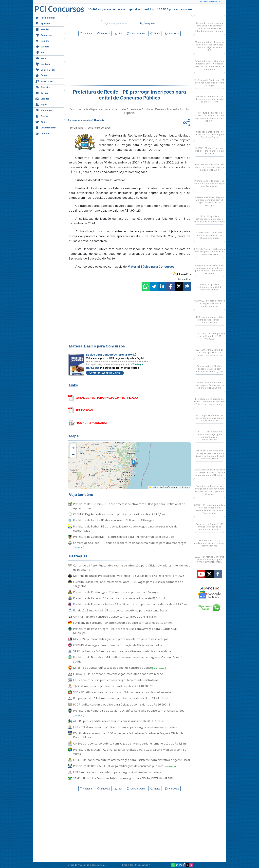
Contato (42, 133)
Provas (42, 116)
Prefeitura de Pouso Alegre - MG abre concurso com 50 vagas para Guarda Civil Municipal (125, 631)
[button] (73, 448)
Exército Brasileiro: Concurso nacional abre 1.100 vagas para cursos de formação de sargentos (128, 584)
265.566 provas (168, 9)
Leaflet (154, 487)
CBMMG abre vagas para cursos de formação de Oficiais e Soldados (118, 645)
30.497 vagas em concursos (107, 9)
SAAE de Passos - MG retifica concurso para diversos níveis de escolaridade (122, 651)
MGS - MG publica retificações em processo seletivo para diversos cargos (121, 639)
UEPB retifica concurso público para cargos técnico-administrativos (117, 772)
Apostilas (43, 23)
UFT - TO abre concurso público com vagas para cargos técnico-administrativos (125, 727)
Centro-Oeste (45, 70)
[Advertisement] (103, 61)
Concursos (44, 35)
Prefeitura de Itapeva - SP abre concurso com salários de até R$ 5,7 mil (119, 598)
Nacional (43, 41)
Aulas (41, 122)
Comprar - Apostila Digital (105, 373)
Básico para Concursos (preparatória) (111, 355)
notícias (149, 9)
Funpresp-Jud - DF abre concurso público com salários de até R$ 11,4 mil (121, 698)
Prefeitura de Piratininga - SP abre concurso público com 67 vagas (116, 592)
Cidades (42, 98)
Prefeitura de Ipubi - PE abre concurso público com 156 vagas (114, 520)
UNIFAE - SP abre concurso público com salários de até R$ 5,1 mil (116, 616)
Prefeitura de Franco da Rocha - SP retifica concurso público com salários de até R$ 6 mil (131, 604)
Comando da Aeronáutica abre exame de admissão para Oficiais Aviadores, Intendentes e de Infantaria (132, 567)
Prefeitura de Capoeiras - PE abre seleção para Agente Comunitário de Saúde (123, 537)
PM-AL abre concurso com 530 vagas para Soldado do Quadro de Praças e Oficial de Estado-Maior (128, 735)
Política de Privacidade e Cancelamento (86, 865)
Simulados (44, 110)
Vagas (41, 104)
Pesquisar (148, 23)
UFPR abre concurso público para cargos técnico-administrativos (116, 680)
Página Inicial (45, 17)
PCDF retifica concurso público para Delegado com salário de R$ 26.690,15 (122, 704)
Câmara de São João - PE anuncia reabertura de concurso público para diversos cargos (130, 545)
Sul (40, 52)
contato (186, 9)
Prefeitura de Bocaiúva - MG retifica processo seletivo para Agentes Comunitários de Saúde (128, 659)
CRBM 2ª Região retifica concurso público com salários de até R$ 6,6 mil (120, 514)
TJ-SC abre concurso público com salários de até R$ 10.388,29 (113, 686)
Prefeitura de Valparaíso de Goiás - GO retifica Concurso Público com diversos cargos (129, 713)
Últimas (42, 75)
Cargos (42, 93)
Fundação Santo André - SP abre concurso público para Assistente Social (120, 610)
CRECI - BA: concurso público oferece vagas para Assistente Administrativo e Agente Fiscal (132, 760)
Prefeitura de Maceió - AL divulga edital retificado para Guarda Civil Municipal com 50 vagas (130, 752)
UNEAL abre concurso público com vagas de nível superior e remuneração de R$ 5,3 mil (130, 743)
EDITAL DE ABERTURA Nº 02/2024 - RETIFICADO (107, 398)
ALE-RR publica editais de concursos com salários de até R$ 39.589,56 (119, 721)
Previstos (43, 87)
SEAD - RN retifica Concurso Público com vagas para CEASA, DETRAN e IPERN (123, 778)
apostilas (135, 9)
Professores (45, 81)
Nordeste (43, 64)
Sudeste (42, 46)
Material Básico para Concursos (151, 267)
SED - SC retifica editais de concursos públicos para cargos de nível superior (123, 692)
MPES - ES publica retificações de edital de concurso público (119, 668)
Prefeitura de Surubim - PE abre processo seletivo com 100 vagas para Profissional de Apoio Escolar (129, 506)
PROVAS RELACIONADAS (92, 423)
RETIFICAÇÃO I (85, 410)
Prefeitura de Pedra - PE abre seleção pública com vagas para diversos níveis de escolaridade (125, 528)
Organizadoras (46, 127)
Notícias (42, 29)
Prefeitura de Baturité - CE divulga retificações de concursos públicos (125, 766)
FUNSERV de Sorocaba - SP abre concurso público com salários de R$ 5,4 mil (123, 623)
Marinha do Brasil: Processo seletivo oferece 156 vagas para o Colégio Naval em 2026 (129, 576)
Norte (41, 58)
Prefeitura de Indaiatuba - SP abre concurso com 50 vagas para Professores (209, 181)
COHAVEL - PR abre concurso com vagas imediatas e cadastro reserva (118, 674)
